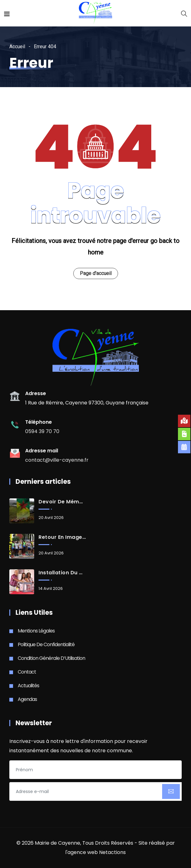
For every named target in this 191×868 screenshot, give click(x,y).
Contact (27, 672)
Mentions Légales (36, 631)
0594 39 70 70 (42, 431)
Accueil (17, 47)
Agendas (27, 699)
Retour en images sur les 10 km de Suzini (62, 537)
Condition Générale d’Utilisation (51, 658)
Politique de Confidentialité (46, 644)
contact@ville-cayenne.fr (57, 460)
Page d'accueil (96, 273)
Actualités (28, 686)
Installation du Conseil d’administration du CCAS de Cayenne (62, 573)
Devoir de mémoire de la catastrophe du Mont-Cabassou (62, 502)
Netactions (112, 852)
